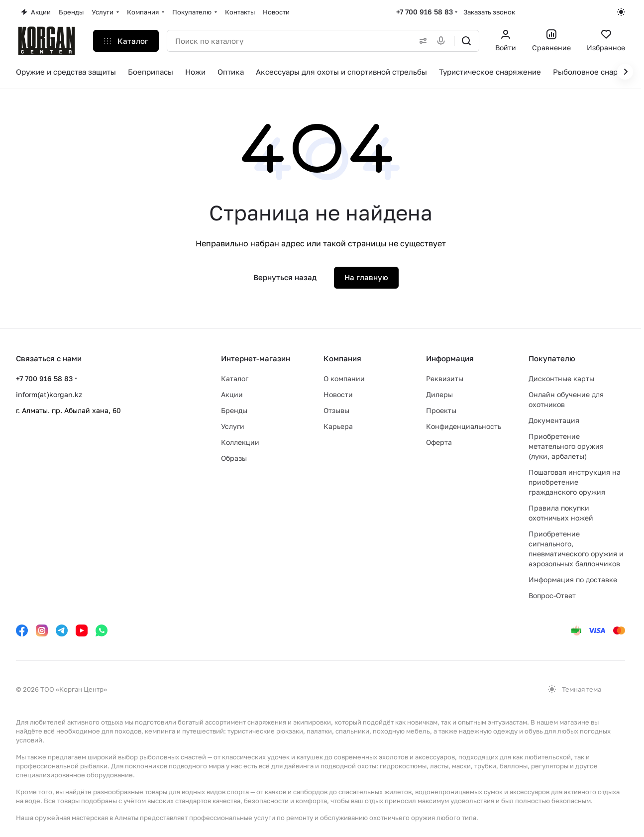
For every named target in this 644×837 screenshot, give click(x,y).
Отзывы (336, 410)
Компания (342, 358)
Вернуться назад (285, 277)
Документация (554, 420)
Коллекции (240, 442)
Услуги (233, 426)
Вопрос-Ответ (552, 595)
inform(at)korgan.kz (49, 394)
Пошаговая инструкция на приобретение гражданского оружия (575, 482)
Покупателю (552, 358)
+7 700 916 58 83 (425, 12)
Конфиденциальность (464, 426)
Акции (232, 394)
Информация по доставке (573, 579)
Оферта (439, 442)
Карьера (338, 426)
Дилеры (439, 394)
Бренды (234, 410)
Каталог (235, 378)
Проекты (441, 410)
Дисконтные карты (561, 378)
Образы (234, 458)
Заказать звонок (489, 12)
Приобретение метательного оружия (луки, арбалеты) (566, 446)
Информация (450, 358)
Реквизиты (445, 378)
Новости (338, 394)
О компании (344, 378)
